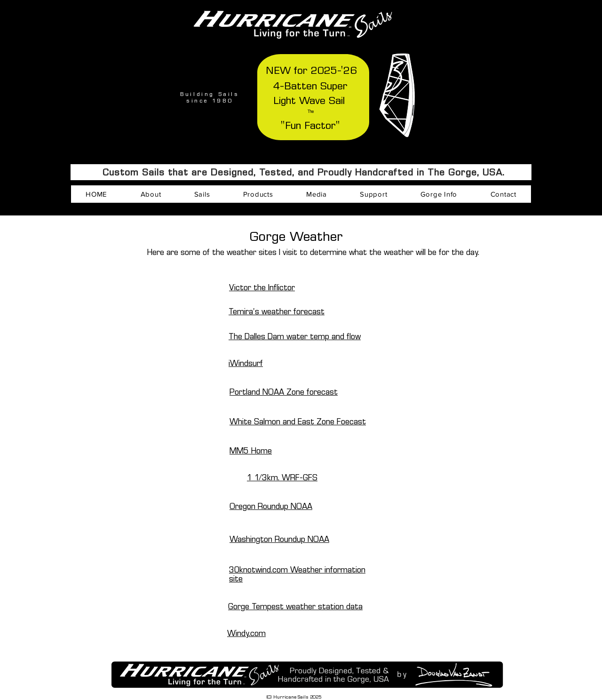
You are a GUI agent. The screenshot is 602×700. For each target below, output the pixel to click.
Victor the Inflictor (262, 288)
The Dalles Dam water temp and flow (295, 337)
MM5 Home (251, 451)
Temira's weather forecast (277, 312)
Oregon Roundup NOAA (271, 506)
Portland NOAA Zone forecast (284, 392)
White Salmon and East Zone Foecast (298, 422)
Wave (314, 101)
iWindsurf (246, 363)
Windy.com (246, 633)
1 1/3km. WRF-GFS (282, 478)
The (311, 111)
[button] (150, 194)
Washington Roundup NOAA (279, 539)
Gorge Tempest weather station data (295, 607)
